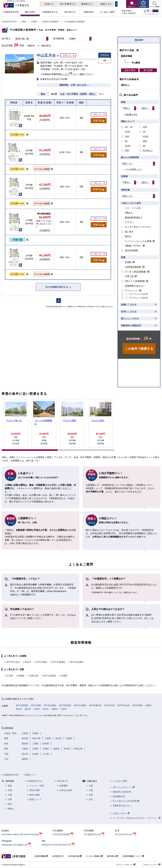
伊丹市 (46, 709)
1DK (145, 127)
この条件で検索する (139, 349)
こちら (66, 74)
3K (126, 141)
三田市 (63, 709)
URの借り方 (97, 621)
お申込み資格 (66, 790)
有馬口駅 (34, 676)
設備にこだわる (129, 305)
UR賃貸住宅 (58, 856)
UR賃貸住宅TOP (9, 22)
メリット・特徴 (37, 786)
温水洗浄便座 (132, 250)
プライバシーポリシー (125, 865)
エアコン (129, 222)
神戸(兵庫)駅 (49, 676)
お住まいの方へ (121, 813)
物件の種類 (35, 795)
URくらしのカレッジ (123, 787)
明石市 (19, 709)
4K (144, 146)
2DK (127, 137)
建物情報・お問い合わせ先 (73, 85)
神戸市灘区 (42, 662)
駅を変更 (148, 70)
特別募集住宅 (119, 796)
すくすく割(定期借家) (136, 272)
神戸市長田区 (65, 705)
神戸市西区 (138, 705)
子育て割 (129, 276)
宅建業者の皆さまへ (122, 806)
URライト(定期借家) (135, 281)
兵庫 (10, 799)
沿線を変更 (130, 70)
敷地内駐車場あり (134, 218)
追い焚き (129, 232)
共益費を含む (131, 115)
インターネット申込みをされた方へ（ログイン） (137, 818)
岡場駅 (21, 676)
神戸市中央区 (13, 662)
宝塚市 (55, 709)
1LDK (128, 132)
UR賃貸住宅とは (35, 781)
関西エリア (31, 775)
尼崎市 (149, 705)
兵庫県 (34, 22)
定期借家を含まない (135, 286)
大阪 (10, 795)
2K (144, 132)
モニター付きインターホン (138, 227)
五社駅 (10, 676)
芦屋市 (37, 709)
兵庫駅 (64, 676)
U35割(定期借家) (133, 267)
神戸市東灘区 (59, 662)
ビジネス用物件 (94, 856)
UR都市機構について (133, 856)
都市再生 (112, 856)
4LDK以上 (148, 151)
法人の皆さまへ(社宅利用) (126, 801)
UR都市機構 (41, 856)
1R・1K (129, 127)
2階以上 (129, 213)
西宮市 (28, 662)
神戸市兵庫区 (50, 705)
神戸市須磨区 (77, 662)
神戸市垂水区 (95, 705)
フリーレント (132, 291)
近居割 (128, 262)
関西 (24, 22)
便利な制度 (35, 790)
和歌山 (11, 809)
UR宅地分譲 (75, 856)
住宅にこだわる (129, 312)
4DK (127, 151)
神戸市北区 (110, 705)
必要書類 (64, 786)
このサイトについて (151, 865)
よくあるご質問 (120, 781)
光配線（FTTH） (133, 246)
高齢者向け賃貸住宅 (131, 325)
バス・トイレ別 (133, 208)
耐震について (36, 799)
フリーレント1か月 (138, 294)
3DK (145, 141)
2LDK (146, 137)
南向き (128, 236)
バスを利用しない (133, 169)
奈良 (10, 804)
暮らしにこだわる (130, 319)
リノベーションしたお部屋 (138, 241)
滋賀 (10, 786)
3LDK (128, 146)
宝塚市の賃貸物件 (51, 22)
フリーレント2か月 (138, 298)
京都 (10, 790)
